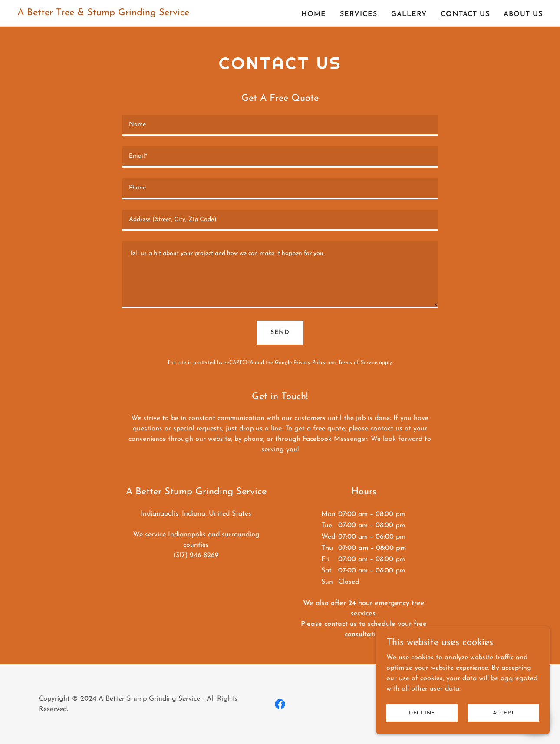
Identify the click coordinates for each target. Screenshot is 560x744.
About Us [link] (523, 14)
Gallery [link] (409, 14)
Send (280, 332)
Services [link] (359, 14)
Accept (504, 713)
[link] (103, 13)
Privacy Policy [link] (310, 363)
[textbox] (280, 125)
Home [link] (314, 14)
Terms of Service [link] (358, 363)
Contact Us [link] (465, 14)
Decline (422, 713)
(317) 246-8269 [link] (196, 556)
